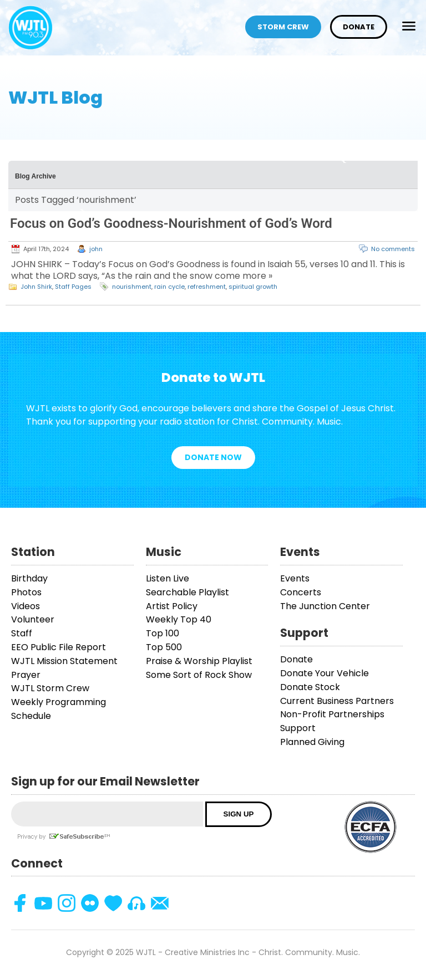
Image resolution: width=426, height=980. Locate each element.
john (96, 249)
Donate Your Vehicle (324, 673)
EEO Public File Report (59, 647)
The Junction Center (325, 606)
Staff (22, 633)
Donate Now (213, 457)
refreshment (207, 287)
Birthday (29, 578)
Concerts (301, 592)
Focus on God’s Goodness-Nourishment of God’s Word (171, 223)
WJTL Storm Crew (50, 688)
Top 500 (164, 647)
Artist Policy (172, 606)
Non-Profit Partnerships (332, 714)
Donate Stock (310, 687)
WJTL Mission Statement (64, 661)
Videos (26, 606)
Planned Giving (312, 742)
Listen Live (168, 578)
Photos (26, 592)
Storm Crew (283, 27)
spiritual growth (253, 287)
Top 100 (163, 633)
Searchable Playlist (187, 592)
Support (298, 728)
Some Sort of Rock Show (199, 675)
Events (295, 578)
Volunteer (33, 619)
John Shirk (36, 287)
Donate (359, 27)
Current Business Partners (337, 701)
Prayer (26, 675)
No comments (393, 249)
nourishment (132, 287)
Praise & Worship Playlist (199, 661)
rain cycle (169, 287)
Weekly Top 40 (179, 619)
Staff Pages (73, 287)
